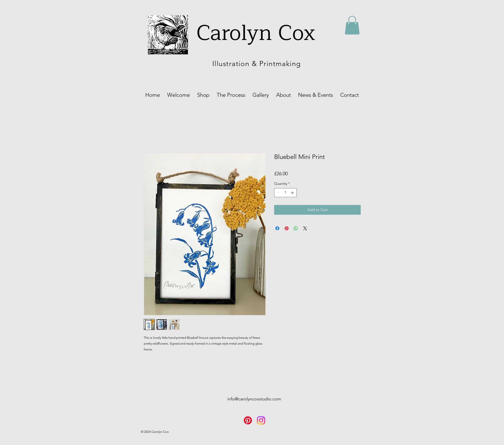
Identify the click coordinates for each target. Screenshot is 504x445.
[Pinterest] (248, 420)
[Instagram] (261, 420)
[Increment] (293, 193)
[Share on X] (305, 228)
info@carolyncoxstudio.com (254, 399)
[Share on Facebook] (277, 228)
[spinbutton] (285, 193)
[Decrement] (278, 193)
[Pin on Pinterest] (287, 228)
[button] (352, 25)
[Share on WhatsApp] (296, 228)
